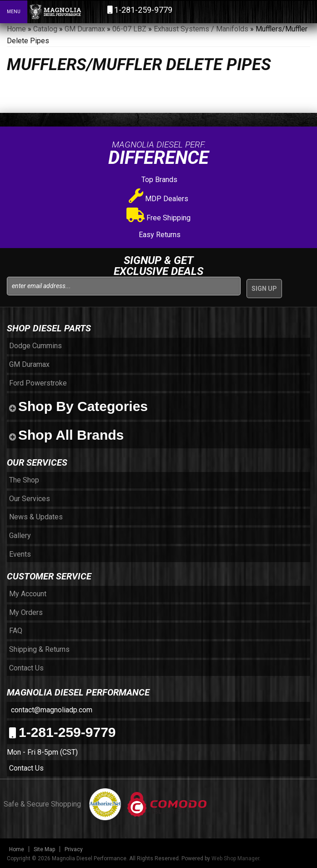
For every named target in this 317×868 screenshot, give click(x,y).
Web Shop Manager (235, 858)
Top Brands (158, 180)
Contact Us (26, 768)
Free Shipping (158, 218)
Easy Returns (159, 235)
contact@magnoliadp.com (51, 710)
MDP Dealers (158, 199)
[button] (271, 11)
